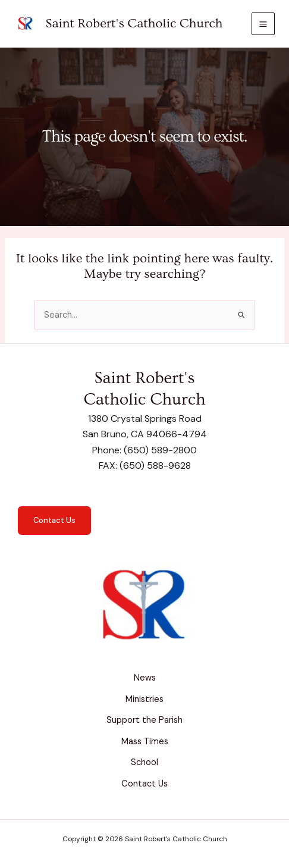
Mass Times (145, 742)
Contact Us (54, 520)
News (145, 678)
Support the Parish (144, 720)
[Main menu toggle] (263, 24)
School (144, 762)
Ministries (144, 699)
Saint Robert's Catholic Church (134, 23)
